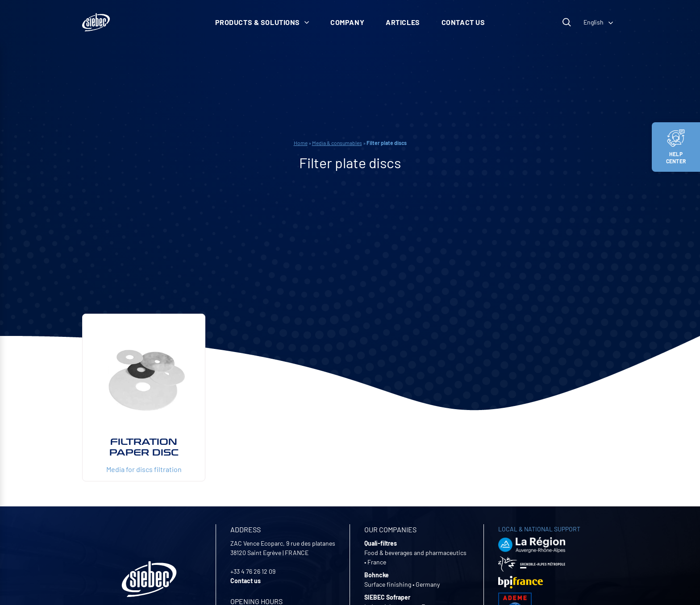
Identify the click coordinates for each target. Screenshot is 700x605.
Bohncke (377, 575)
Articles (403, 22)
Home (301, 143)
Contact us (463, 22)
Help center (676, 147)
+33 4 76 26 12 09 (253, 571)
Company (347, 22)
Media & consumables (337, 143)
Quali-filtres (381, 543)
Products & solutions (262, 22)
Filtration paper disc (144, 447)
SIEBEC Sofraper (387, 597)
